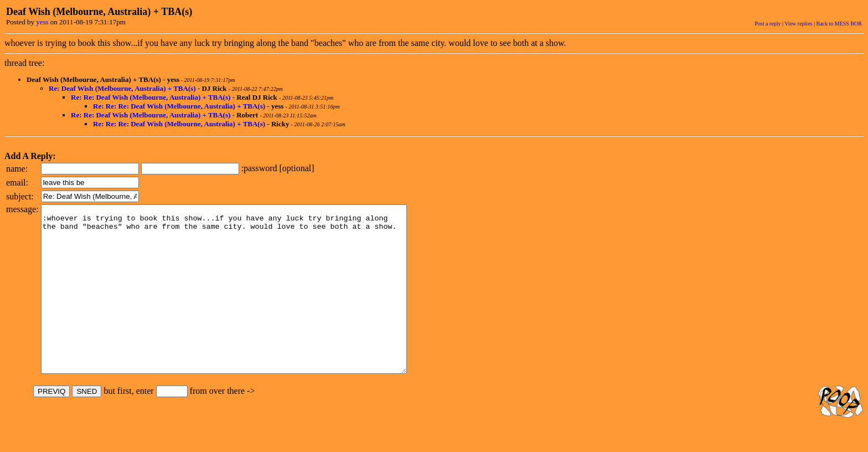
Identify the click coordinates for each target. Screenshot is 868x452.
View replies (798, 24)
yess (42, 22)
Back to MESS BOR (839, 24)
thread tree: (24, 63)
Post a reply (768, 24)
